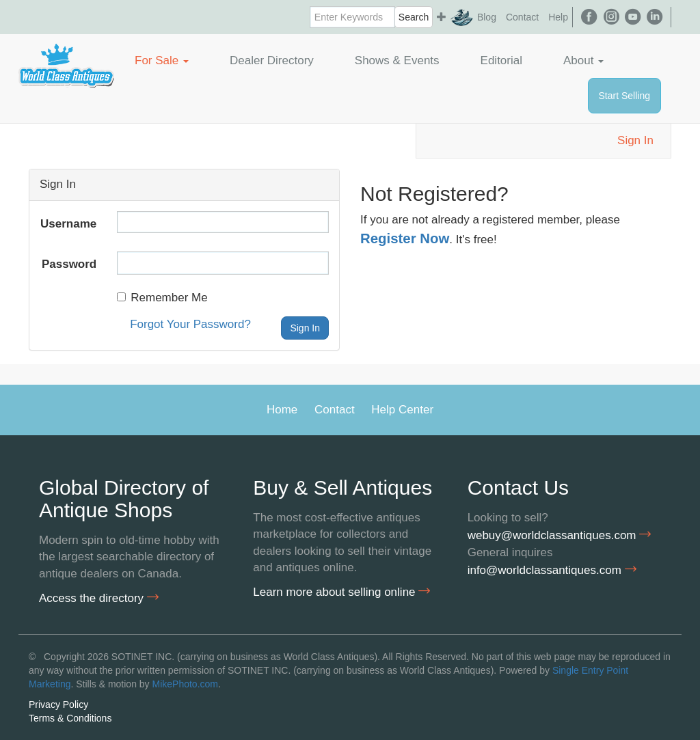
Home (282, 410)
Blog (487, 17)
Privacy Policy (58, 704)
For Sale (162, 60)
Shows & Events (397, 60)
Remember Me (162, 298)
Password (69, 264)
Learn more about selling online (341, 592)
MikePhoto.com (185, 684)
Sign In (635, 140)
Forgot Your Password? (190, 324)
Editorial (501, 60)
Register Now (405, 238)
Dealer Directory (272, 60)
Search (414, 17)
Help (558, 17)
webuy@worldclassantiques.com (560, 535)
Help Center (402, 410)
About (583, 60)
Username (68, 224)
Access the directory (99, 598)
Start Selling (624, 96)
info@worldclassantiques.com (552, 570)
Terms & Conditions (70, 718)
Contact (522, 17)
